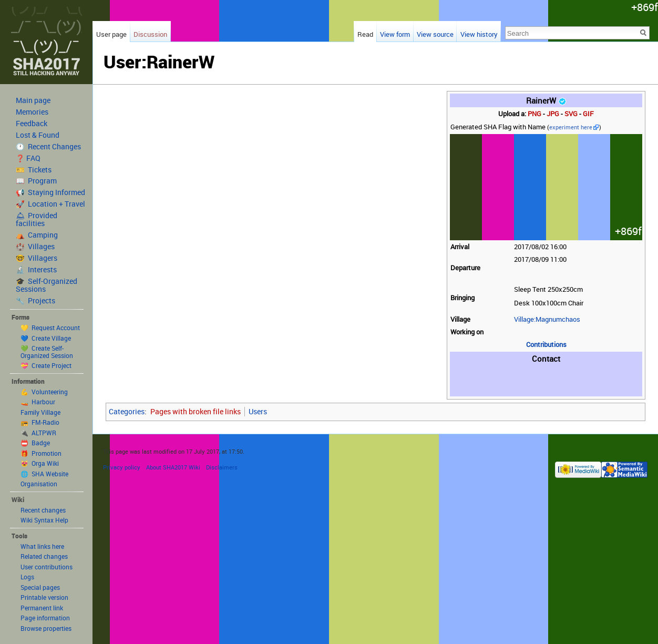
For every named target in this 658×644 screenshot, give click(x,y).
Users (258, 411)
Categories (127, 411)
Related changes (44, 556)
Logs (27, 577)
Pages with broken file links (196, 411)
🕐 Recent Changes (48, 147)
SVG (571, 114)
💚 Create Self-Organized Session (47, 352)
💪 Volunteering (44, 392)
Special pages (40, 587)
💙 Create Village (46, 338)
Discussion (150, 34)
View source (435, 34)
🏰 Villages (35, 247)
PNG (534, 114)
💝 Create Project (46, 365)
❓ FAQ (28, 158)
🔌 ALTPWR (38, 433)
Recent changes (43, 510)
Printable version (44, 597)
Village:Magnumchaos (547, 319)
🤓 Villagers (37, 258)
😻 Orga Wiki (40, 463)
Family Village (40, 412)
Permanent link (42, 608)
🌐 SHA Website (44, 474)
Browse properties (46, 628)
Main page (33, 100)
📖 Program (36, 181)
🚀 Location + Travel (50, 204)
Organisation (39, 484)
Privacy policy (122, 467)
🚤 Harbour (38, 402)
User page (111, 34)
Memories (32, 112)
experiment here (571, 127)
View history (479, 34)
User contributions (47, 567)
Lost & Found (38, 135)
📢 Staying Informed (50, 192)
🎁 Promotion (41, 453)
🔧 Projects (35, 301)
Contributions (546, 345)
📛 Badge (35, 443)
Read (365, 34)
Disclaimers (222, 467)
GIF (588, 114)
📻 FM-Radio (40, 422)
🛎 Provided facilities (37, 219)
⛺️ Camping (37, 235)
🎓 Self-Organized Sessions (47, 285)
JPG (553, 114)
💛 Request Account (50, 328)
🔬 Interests (36, 270)
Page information (45, 618)
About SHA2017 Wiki (173, 467)
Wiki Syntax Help (44, 520)
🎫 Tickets (34, 170)
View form (395, 34)
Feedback (32, 124)
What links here (42, 546)
